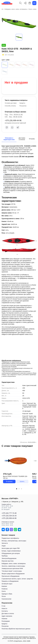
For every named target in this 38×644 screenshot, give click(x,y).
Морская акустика (7, 561)
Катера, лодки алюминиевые (11, 551)
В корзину (9, 481)
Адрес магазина (7, 616)
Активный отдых (7, 584)
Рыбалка (5, 589)
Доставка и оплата (8, 613)
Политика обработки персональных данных (16, 629)
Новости (4, 608)
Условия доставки (11, 103)
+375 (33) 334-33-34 (9, 516)
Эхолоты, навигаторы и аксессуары (13, 566)
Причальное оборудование (11, 576)
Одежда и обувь (7, 594)
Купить (22, 481)
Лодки (4, 546)
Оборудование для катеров (11, 553)
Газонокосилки (6, 599)
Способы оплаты (10, 106)
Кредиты (22, 103)
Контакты (5, 611)
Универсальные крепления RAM (12, 568)
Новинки (4, 619)
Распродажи (6, 621)
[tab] (17, 489)
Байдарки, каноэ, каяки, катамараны (14, 563)
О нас (3, 606)
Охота (4, 591)
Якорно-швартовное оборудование (13, 574)
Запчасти (5, 543)
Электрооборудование (9, 558)
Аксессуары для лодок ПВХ (11, 548)
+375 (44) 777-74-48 (9, 513)
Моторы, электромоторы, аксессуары (14, 541)
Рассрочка (23, 106)
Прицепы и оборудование (10, 581)
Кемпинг (4, 586)
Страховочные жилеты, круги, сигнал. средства (17, 579)
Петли (4, 596)
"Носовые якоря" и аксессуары (12, 571)
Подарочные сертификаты (10, 538)
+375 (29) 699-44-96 (13, 120)
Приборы (5, 556)
